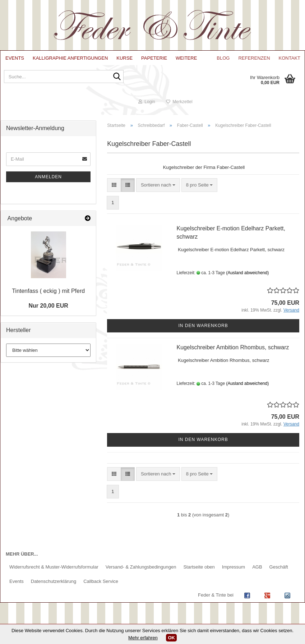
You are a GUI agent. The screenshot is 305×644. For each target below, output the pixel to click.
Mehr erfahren (143, 638)
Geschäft (279, 572)
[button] (114, 191)
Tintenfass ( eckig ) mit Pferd (48, 296)
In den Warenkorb (203, 331)
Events (15, 58)
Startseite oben (199, 572)
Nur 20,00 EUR (48, 311)
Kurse (124, 58)
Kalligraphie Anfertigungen (70, 58)
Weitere (186, 58)
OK (171, 638)
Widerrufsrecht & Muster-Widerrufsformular (54, 572)
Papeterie (154, 58)
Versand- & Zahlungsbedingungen (141, 572)
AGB (257, 572)
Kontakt (290, 58)
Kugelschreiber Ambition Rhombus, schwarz (233, 353)
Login (248, 107)
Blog (223, 58)
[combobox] (158, 191)
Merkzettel (281, 107)
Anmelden (48, 182)
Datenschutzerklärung (54, 587)
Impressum (234, 572)
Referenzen (254, 58)
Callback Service (101, 587)
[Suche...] (115, 80)
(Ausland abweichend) (247, 278)
